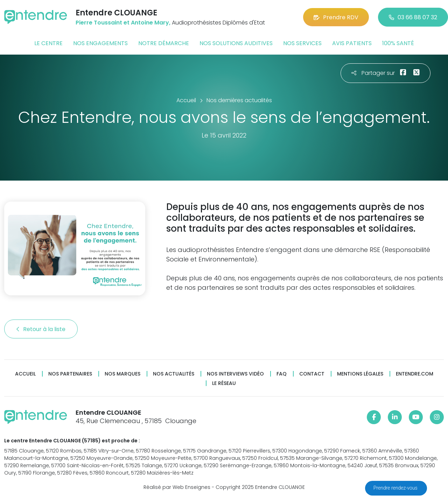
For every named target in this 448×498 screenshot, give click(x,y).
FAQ (282, 374)
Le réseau (224, 383)
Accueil (25, 374)
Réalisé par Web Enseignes (177, 487)
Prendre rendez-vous (396, 488)
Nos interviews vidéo (235, 374)
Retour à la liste (41, 329)
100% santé (398, 43)
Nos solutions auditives (236, 43)
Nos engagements (100, 43)
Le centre (48, 43)
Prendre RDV (336, 17)
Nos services (302, 43)
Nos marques (122, 374)
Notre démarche (164, 43)
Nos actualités (174, 374)
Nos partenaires (70, 374)
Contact (312, 374)
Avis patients (352, 43)
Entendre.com (415, 374)
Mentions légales (360, 374)
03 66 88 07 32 (413, 17)
